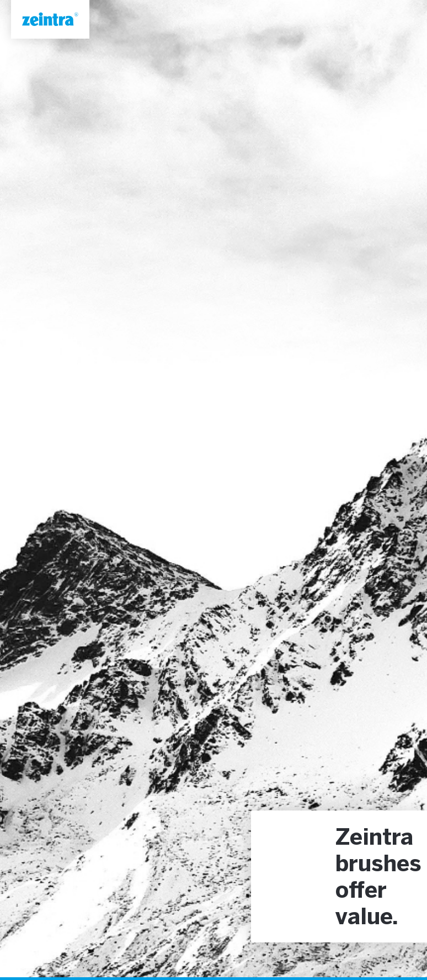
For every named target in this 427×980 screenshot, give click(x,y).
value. (367, 918)
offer (361, 892)
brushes (378, 865)
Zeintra (374, 839)
